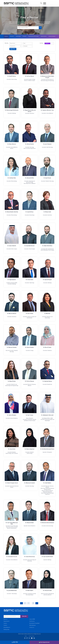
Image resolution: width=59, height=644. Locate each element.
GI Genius (24, 36)
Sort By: (41, 43)
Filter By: (7, 43)
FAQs (26, 636)
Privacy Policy (32, 636)
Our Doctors (32, 621)
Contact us (32, 628)
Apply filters (13, 49)
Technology (18, 36)
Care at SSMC (32, 619)
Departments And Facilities (34, 36)
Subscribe (24, 616)
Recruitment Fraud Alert (35, 623)
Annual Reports (7, 628)
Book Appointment (44, 642)
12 (33, 603)
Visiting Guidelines (52, 36)
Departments (7, 621)
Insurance (12, 36)
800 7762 (15, 642)
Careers (5, 623)
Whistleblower (33, 625)
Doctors (6, 36)
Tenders (5, 625)
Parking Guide (6, 630)
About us (5, 619)
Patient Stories (44, 36)
